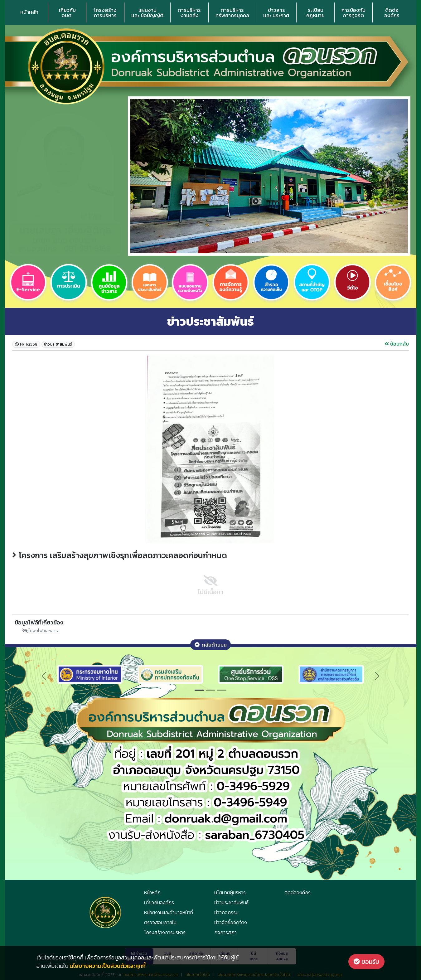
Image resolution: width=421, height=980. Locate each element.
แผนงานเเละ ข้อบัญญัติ (147, 13)
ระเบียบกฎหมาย (315, 13)
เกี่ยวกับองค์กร (159, 902)
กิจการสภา (225, 932)
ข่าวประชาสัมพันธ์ (231, 902)
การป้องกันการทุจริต (353, 13)
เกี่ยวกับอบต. (67, 13)
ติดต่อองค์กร (392, 13)
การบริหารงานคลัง (189, 13)
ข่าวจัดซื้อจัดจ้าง (231, 922)
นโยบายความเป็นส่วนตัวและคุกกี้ (108, 966)
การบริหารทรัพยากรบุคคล (232, 13)
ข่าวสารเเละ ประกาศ (276, 13)
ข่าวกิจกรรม (226, 912)
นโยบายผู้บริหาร (230, 892)
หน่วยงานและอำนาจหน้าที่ (169, 912)
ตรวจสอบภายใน (160, 922)
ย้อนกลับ (397, 344)
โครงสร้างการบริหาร (105, 13)
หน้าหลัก (29, 12)
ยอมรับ (366, 962)
